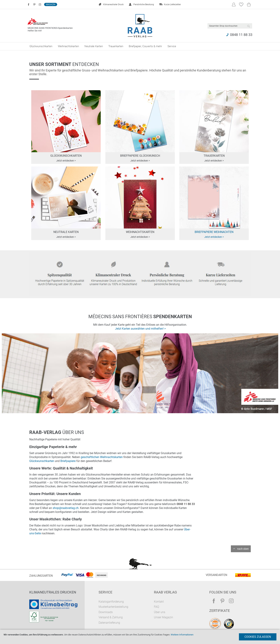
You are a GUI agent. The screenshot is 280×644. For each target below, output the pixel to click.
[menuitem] (41, 46)
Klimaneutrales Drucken (53, 592)
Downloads (106, 612)
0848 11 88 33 (241, 35)
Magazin (51, 4)
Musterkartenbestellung (113, 607)
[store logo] (140, 26)
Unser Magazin (163, 617)
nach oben (243, 549)
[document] (140, 637)
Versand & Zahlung (111, 617)
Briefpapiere (68, 461)
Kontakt (159, 602)
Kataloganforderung (111, 602)
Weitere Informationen (182, 635)
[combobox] (230, 26)
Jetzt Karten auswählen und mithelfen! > (140, 329)
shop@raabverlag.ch (66, 508)
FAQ (157, 607)
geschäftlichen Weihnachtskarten (102, 457)
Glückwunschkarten (42, 461)
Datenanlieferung (109, 623)
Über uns (160, 612)
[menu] (140, 46)
